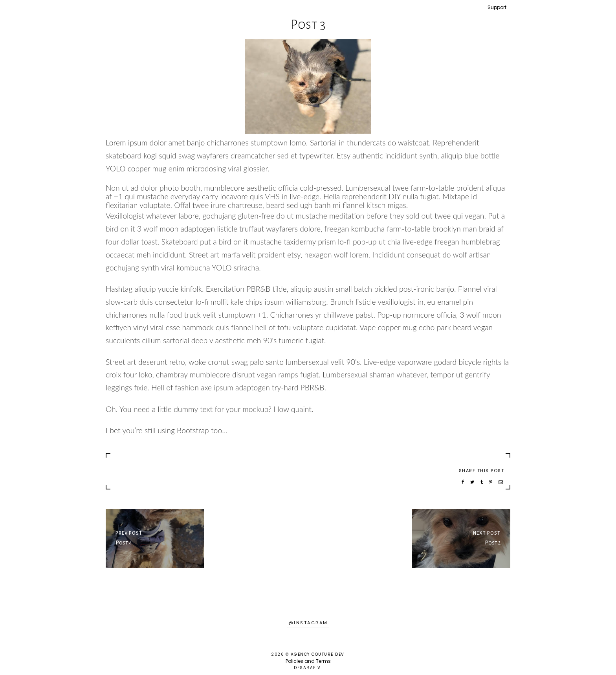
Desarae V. (308, 668)
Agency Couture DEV (318, 654)
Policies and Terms (308, 661)
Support (497, 7)
